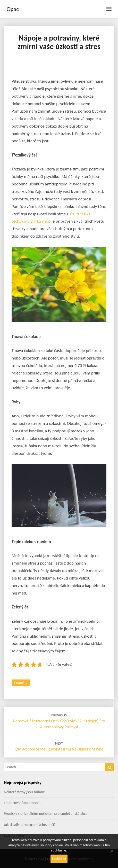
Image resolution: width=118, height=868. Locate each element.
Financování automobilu (23, 803)
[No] (112, 851)
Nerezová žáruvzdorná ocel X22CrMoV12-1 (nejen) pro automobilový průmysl (59, 721)
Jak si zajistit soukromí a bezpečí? (30, 825)
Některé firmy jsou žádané (24, 792)
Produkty (21, 683)
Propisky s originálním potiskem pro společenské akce (46, 814)
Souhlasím (59, 859)
